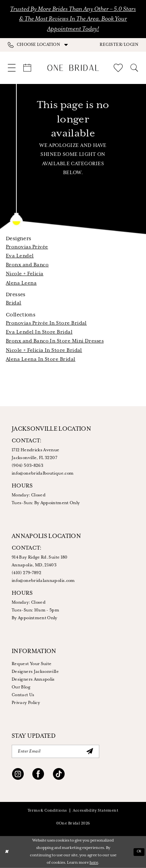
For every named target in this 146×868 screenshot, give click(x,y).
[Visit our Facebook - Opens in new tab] (38, 775)
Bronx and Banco (27, 265)
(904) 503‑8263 (27, 466)
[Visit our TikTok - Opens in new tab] (59, 775)
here (94, 863)
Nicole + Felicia (25, 274)
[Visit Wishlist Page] (118, 68)
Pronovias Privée (27, 247)
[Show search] (134, 68)
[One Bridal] (73, 68)
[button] (119, 45)
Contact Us (23, 695)
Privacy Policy (26, 703)
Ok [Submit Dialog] (139, 851)
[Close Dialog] (6, 852)
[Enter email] (55, 751)
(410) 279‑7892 (26, 573)
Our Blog (21, 687)
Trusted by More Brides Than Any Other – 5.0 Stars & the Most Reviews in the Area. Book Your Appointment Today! (73, 19)
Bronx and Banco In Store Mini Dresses (55, 341)
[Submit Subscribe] (90, 751)
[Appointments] (27, 68)
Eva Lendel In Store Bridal (39, 332)
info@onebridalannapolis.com (43, 581)
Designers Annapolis (33, 679)
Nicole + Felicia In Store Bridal (44, 350)
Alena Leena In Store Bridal (41, 359)
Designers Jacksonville (35, 672)
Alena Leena (21, 283)
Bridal (14, 303)
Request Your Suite (32, 664)
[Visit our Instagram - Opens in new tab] (18, 775)
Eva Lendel (20, 256)
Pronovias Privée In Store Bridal (46, 323)
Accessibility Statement (96, 811)
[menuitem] (40, 45)
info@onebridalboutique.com (43, 473)
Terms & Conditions (47, 811)
